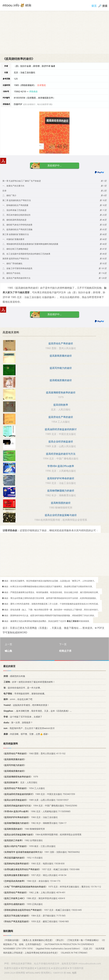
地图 (74, 973)
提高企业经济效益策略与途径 (61, 515)
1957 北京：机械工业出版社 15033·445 (42, 910)
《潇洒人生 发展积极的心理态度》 (37, 940)
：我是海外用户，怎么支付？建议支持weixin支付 (29, 728)
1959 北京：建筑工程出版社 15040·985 (36, 921)
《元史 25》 (88, 948)
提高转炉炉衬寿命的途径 (61, 478)
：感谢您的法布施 (14, 676)
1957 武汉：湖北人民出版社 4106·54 (34, 875)
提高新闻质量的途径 (61, 356)
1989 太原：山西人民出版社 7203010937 (35, 800)
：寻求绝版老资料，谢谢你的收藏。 (24, 693)
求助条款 (33, 91)
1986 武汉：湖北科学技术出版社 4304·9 (34, 898)
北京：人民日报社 (20, 782)
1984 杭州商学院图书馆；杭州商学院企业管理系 (42, 834)
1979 (20, 777)
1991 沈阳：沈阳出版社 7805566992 (41, 852)
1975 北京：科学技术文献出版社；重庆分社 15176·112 (52, 887)
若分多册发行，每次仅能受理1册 (38, 104)
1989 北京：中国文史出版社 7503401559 (39, 794)
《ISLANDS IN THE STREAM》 (74, 953)
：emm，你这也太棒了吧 (17, 699)
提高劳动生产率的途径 (61, 343)
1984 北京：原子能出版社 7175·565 (34, 916)
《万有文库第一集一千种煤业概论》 (83, 940)
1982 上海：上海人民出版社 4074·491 (34, 892)
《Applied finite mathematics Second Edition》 (58, 948)
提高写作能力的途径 (61, 368)
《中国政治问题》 (12, 940)
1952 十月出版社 (23, 858)
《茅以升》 (60, 940)
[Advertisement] (54, 32)
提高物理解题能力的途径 (61, 491)
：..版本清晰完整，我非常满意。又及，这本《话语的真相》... (37, 711)
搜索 (105, 6)
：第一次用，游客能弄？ (18, 722)
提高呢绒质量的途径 (61, 380)
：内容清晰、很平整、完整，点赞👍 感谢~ (26, 734)
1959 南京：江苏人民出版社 (29, 846)
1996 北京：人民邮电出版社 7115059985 (36, 811)
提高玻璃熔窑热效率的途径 (61, 392)
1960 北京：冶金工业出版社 (30, 817)
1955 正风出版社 (23, 904)
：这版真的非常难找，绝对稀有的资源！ (26, 705)
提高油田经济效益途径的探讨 (61, 429)
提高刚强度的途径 (61, 503)
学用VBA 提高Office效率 (61, 466)
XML (69, 973)
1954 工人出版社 (24, 788)
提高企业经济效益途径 (61, 441)
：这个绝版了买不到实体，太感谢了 (22, 717)
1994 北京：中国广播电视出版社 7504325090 (40, 806)
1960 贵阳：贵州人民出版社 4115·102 (34, 753)
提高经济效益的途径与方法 (61, 454)
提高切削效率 (61, 405)
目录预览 (42, 85)
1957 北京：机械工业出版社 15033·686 (41, 869)
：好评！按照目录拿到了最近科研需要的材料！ (29, 682)
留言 (94, 6)
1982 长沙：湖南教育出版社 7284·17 (34, 823)
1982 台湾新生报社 (23, 840)
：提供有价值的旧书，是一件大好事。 (22, 688)
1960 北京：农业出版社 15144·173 (31, 881)
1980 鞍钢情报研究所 (24, 829)
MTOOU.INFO (33, 973)
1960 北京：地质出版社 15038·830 (33, 863)
